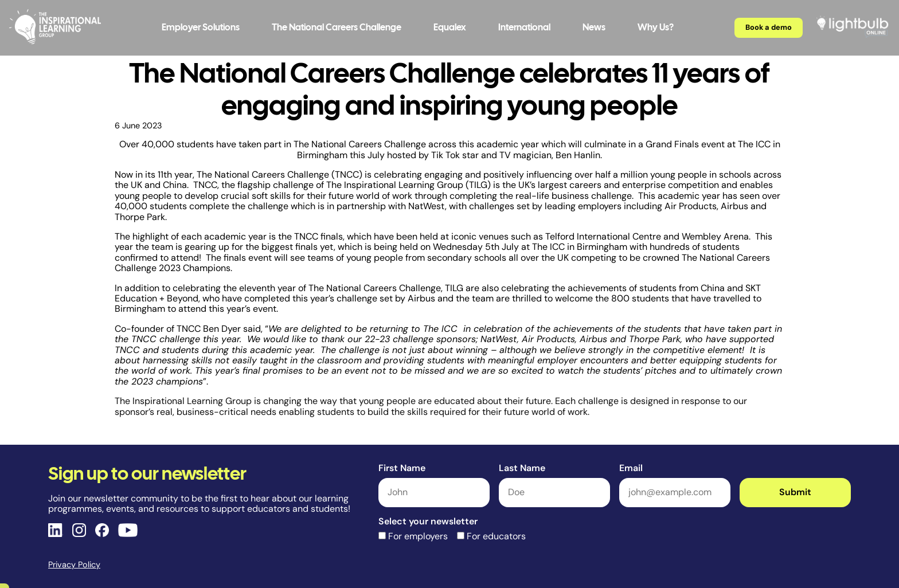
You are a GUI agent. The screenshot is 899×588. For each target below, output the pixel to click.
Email (631, 468)
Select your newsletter (428, 521)
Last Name (522, 468)
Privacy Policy (74, 565)
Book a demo (769, 27)
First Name (402, 468)
